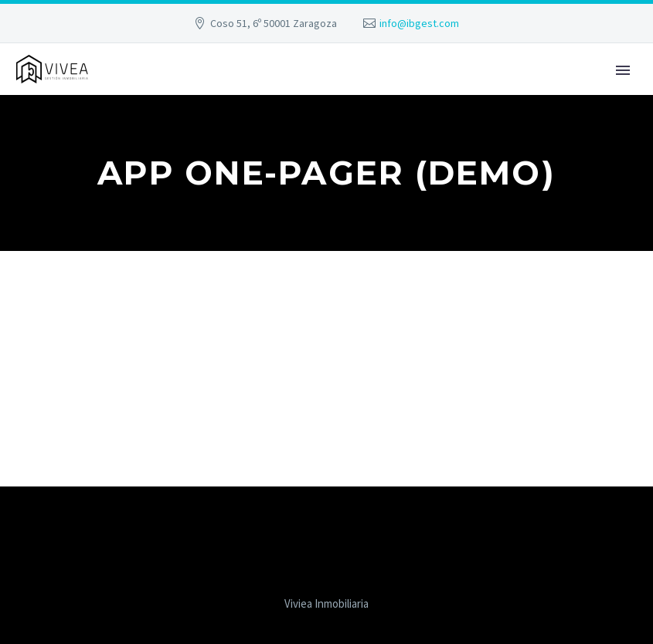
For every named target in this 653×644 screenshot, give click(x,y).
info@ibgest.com (419, 23)
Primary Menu (623, 70)
